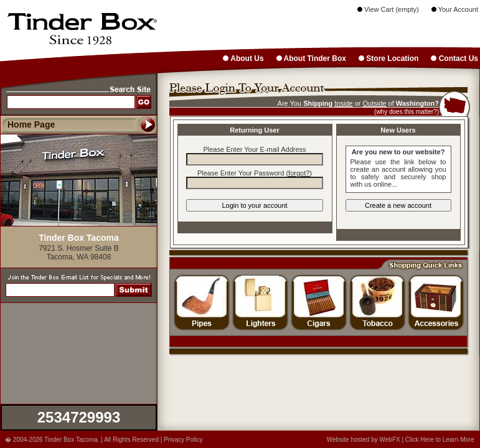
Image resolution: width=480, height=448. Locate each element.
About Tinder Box (311, 58)
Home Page (31, 124)
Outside (375, 103)
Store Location (388, 58)
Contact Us (454, 58)
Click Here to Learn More (440, 440)
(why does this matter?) (407, 112)
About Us (243, 58)
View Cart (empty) (388, 9)
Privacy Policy (183, 440)
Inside (343, 103)
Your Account (455, 9)
